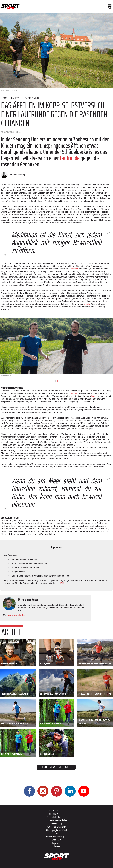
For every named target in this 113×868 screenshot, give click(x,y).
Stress (95, 396)
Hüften (74, 393)
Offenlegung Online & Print (57, 830)
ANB (56, 833)
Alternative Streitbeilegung (57, 837)
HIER (61, 583)
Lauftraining (31, 98)
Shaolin (87, 304)
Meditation (74, 269)
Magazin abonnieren (57, 811)
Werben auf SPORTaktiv (56, 827)
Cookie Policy (57, 824)
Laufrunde (70, 158)
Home (4, 98)
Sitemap (56, 846)
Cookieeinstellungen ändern (57, 820)
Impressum (57, 843)
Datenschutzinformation (57, 817)
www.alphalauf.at (17, 615)
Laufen (15, 98)
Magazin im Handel (56, 814)
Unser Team (56, 840)
